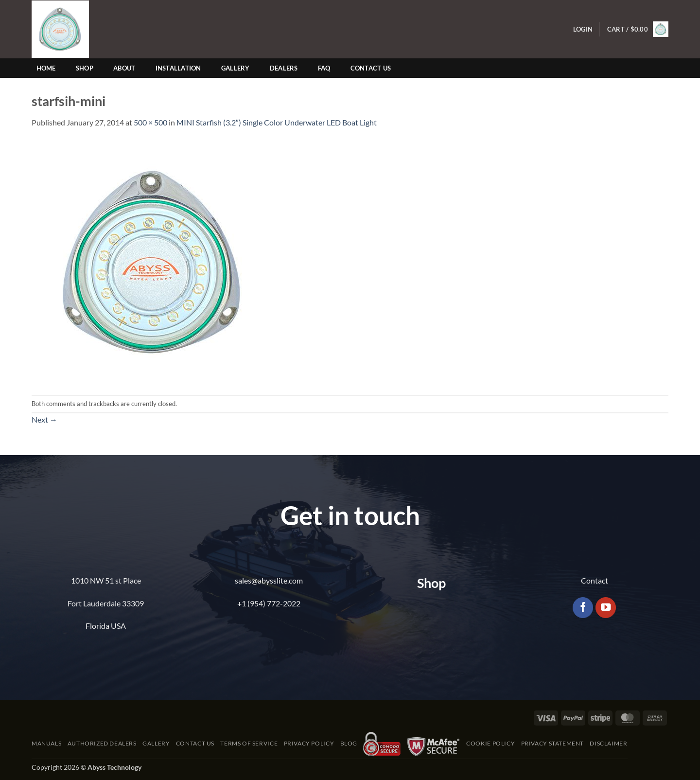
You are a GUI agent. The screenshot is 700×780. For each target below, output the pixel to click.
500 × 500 (150, 122)
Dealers (284, 68)
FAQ (324, 68)
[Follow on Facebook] (583, 608)
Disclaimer (608, 743)
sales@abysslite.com (269, 580)
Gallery (236, 68)
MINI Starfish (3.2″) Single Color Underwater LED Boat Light (277, 122)
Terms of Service (249, 743)
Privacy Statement (552, 743)
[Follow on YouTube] (606, 608)
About (124, 68)
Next (44, 419)
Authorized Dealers (102, 743)
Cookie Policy (490, 743)
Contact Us (371, 68)
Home (46, 68)
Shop (85, 68)
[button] (583, 29)
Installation (178, 68)
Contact (595, 580)
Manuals (46, 743)
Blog (349, 743)
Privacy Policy (309, 743)
